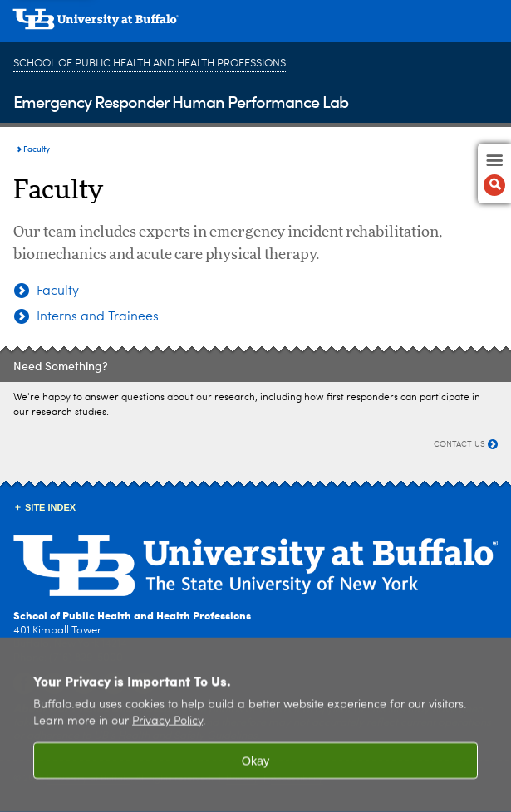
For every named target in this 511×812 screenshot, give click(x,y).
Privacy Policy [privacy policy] (167, 729)
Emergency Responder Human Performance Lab (181, 101)
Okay (256, 769)
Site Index (50, 507)
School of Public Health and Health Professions (150, 64)
